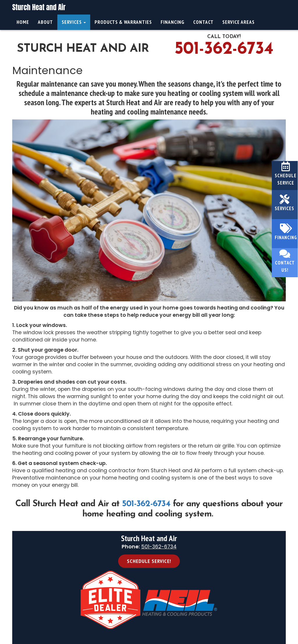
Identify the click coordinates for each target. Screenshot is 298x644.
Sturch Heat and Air (39, 7)
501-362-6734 (224, 49)
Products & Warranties (123, 22)
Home (23, 22)
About (45, 22)
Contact (203, 22)
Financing (173, 22)
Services (74, 22)
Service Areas (238, 22)
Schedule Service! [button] (149, 561)
